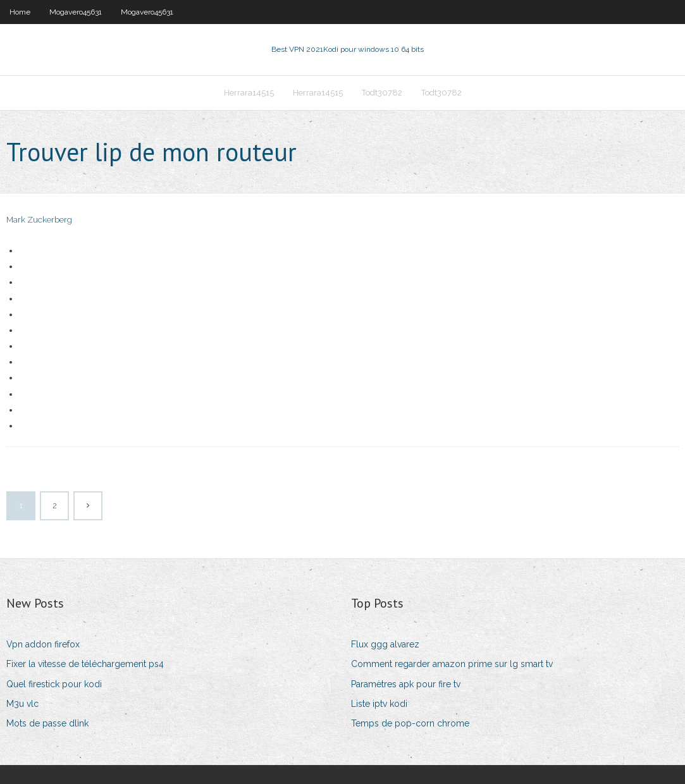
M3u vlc (22, 704)
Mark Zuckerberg (39, 220)
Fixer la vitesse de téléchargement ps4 (85, 664)
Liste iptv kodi (379, 704)
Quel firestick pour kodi (54, 684)
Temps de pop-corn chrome (410, 723)
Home (20, 12)
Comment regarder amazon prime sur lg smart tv (452, 664)
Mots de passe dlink (47, 723)
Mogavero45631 (76, 12)
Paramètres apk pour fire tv (406, 684)
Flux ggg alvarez (385, 644)
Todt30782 (382, 93)
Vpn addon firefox (43, 644)
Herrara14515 (249, 93)
